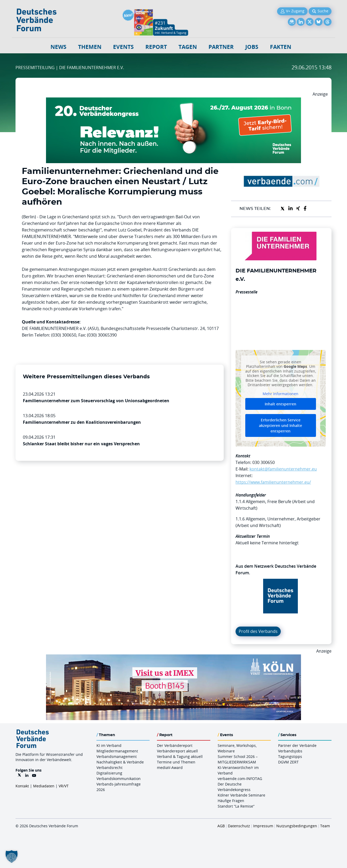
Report (156, 47)
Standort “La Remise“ (236, 806)
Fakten (281, 47)
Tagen (188, 47)
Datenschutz (239, 826)
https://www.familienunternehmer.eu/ (273, 482)
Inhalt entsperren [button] (280, 404)
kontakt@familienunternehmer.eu (283, 469)
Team (325, 826)
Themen (90, 47)
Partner (221, 47)
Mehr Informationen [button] (280, 394)
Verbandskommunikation (119, 779)
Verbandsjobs (290, 751)
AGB (221, 826)
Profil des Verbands (258, 631)
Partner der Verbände (297, 745)
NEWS (58, 47)
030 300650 (264, 462)
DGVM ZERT (288, 762)
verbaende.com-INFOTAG (240, 779)
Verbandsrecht (109, 768)
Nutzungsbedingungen (297, 826)
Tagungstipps (290, 756)
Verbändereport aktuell (177, 751)
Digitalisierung (109, 773)
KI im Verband (109, 745)
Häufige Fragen (231, 801)
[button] (12, 856)
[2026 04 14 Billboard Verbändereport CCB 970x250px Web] (173, 658)
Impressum (263, 826)
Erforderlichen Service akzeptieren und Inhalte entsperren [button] (280, 425)
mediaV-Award (170, 768)
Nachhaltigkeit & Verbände (120, 762)
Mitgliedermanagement (117, 751)
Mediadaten (44, 786)
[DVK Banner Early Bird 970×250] (173, 101)
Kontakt (22, 786)
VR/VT (64, 786)
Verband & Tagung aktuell (180, 756)
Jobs (252, 47)
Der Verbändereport (175, 745)
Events (123, 47)
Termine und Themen (176, 762)
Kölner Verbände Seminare (241, 795)
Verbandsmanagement (117, 756)
